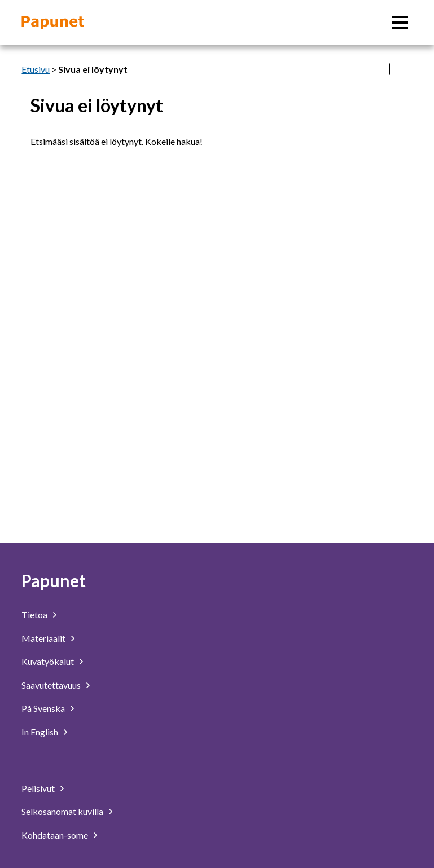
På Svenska (43, 708)
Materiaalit (43, 638)
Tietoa (34, 614)
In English (40, 732)
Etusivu (36, 69)
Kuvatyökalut (48, 661)
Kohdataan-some (55, 835)
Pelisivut (38, 788)
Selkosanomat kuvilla (62, 811)
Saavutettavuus (51, 685)
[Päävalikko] (400, 23)
